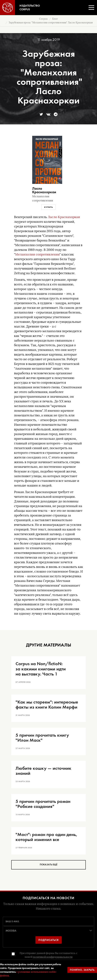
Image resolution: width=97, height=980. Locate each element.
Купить (48, 207)
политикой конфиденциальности (53, 957)
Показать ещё (48, 864)
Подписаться (48, 940)
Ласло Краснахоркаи (64, 217)
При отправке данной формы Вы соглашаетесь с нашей (48, 955)
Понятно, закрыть (82, 970)
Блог (55, 19)
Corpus (43, 19)
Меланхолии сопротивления (37, 254)
